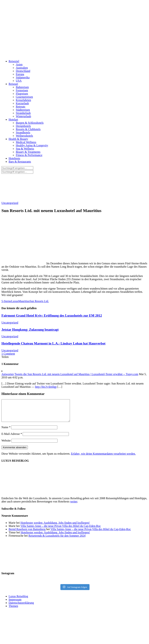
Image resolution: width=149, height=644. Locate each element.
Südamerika (23, 77)
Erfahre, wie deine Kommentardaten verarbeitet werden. (103, 458)
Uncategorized (10, 203)
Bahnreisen (22, 87)
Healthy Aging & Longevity (32, 145)
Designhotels (23, 126)
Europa (20, 74)
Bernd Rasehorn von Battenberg (27, 533)
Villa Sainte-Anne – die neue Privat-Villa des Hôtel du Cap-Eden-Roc (60, 530)
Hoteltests (14, 158)
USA (19, 81)
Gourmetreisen (24, 97)
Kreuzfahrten (23, 100)
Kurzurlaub (22, 103)
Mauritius (24, 301)
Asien (19, 64)
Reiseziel (14, 61)
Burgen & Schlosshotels (30, 123)
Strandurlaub (23, 113)
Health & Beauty (18, 139)
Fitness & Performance (29, 155)
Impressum (15, 604)
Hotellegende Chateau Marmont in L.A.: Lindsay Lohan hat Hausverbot (53, 343)
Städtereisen (23, 110)
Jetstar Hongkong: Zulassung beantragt (30, 330)
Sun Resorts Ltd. (39, 301)
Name (6, 432)
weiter (74, 506)
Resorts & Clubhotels (28, 129)
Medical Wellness (26, 142)
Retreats (20, 107)
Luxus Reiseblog (18, 601)
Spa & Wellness (25, 149)
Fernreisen (22, 90)
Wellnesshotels (24, 136)
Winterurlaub (23, 116)
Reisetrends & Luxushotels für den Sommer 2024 (57, 540)
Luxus (15, 301)
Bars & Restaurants (20, 162)
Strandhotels (23, 132)
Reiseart (13, 84)
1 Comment (8, 354)
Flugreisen (22, 94)
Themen (13, 610)
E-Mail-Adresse (12, 438)
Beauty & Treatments (28, 152)
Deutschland (23, 71)
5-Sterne (6, 301)
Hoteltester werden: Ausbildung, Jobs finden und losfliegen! (55, 527)
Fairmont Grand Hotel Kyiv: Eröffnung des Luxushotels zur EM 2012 (52, 316)
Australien (22, 68)
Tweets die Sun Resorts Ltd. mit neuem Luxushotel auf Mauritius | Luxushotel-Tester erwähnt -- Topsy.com (76, 374)
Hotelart (13, 120)
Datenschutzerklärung (21, 607)
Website (6, 445)
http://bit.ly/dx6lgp (46, 387)
